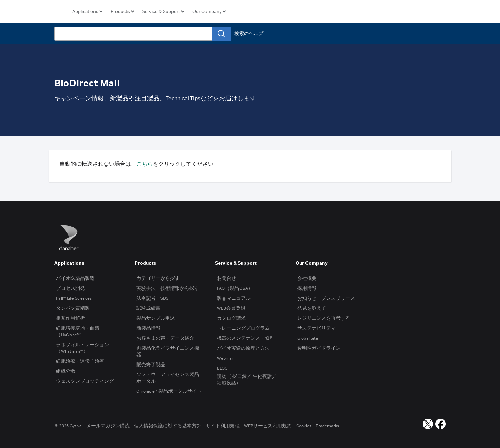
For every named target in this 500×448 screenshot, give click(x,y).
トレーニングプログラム (243, 328)
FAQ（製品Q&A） (235, 288)
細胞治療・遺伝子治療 (80, 361)
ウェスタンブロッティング (85, 381)
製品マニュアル (234, 298)
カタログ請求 (231, 318)
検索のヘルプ (249, 34)
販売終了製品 (151, 365)
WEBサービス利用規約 (268, 426)
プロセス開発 (70, 288)
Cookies (304, 426)
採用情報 (307, 288)
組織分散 (66, 371)
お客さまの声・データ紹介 (165, 338)
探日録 (240, 376)
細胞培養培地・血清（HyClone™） (78, 332)
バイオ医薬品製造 (75, 278)
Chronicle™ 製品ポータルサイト (169, 391)
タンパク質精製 (73, 308)
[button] (87, 12)
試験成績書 (148, 308)
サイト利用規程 (223, 426)
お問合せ (226, 278)
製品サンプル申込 (156, 318)
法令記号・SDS (152, 298)
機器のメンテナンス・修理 (246, 338)
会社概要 (307, 278)
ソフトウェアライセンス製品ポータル (168, 378)
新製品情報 (148, 328)
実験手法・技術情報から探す (168, 288)
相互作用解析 (70, 318)
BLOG (222, 368)
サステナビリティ (316, 328)
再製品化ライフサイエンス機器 (168, 352)
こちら (145, 164)
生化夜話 (262, 376)
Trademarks (327, 426)
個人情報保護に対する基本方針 (168, 426)
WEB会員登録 (231, 308)
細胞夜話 (226, 383)
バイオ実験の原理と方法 (243, 348)
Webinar (225, 358)
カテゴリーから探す (158, 278)
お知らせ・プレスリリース (326, 298)
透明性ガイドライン (319, 348)
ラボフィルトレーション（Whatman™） (82, 348)
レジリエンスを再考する (324, 318)
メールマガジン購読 (108, 426)
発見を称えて (312, 308)
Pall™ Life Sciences (74, 298)
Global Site (308, 338)
